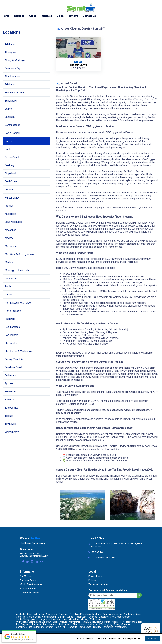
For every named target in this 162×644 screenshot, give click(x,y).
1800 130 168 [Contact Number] (97, 552)
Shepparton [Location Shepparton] (79, 624)
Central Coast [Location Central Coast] (34, 617)
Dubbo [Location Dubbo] (70, 617)
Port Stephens (13, 311)
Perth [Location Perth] (107, 622)
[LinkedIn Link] (37, 562)
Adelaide (10, 44)
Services (19, 16)
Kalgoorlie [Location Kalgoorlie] (45, 619)
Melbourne (11, 246)
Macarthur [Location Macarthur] (74, 619)
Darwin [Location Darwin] (62, 617)
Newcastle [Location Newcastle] (98, 622)
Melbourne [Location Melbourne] (96, 619)
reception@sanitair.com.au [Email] (103, 557)
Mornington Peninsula (17, 270)
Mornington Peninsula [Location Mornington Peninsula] (80, 622)
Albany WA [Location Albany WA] (32, 614)
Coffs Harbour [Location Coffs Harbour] (49, 617)
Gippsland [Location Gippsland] (104, 617)
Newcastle (11, 278)
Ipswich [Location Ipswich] (35, 619)
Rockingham (11, 335)
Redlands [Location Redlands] (37, 624)
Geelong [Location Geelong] (93, 617)
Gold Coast (11, 181)
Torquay (9, 416)
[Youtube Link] (41, 562)
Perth (8, 287)
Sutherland (11, 375)
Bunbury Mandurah (15, 93)
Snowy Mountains (15, 359)
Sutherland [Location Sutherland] (39, 627)
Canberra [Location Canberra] (21, 617)
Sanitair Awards (28, 589)
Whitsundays (12, 432)
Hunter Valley (12, 198)
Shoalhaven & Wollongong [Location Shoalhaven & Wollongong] (99, 624)
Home (6, 16)
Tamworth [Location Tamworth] (60, 627)
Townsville (11, 424)
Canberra (10, 117)
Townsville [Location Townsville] (108, 627)
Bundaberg (11, 101)
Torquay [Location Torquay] (97, 627)
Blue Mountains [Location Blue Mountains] (83, 614)
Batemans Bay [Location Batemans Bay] (66, 614)
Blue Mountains (13, 76)
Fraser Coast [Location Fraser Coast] (81, 617)
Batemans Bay (13, 68)
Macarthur (10, 230)
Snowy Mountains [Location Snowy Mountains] (123, 624)
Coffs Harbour (13, 133)
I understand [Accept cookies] (152, 639)
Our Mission (26, 576)
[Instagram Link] (32, 562)
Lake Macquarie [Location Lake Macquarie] (59, 619)
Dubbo (8, 149)
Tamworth (10, 392)
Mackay (9, 238)
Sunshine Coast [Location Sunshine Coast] (24, 627)
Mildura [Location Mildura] (64, 622)
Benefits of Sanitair (30, 593)
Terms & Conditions (98, 584)
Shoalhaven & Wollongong (19, 351)
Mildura (9, 262)
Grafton (9, 190)
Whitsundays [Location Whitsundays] (121, 627)
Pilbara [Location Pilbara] (115, 622)
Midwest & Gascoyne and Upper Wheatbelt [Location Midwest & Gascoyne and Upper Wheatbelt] (37, 622)
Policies (92, 580)
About (32, 16)
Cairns (8, 109)
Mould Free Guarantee (31, 584)
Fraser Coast (12, 157)
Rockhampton (12, 327)
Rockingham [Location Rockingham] (65, 624)
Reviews (73, 16)
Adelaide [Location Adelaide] (21, 614)
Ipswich (9, 206)
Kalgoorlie (10, 214)
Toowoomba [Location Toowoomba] (85, 627)
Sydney (9, 383)
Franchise (46, 16)
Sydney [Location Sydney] (50, 627)
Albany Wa (11, 52)
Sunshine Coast (13, 367)
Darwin (9, 141)
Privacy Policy (95, 576)
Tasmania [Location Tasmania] (72, 627)
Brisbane (10, 85)
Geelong (9, 165)
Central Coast (12, 125)
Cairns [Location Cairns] (139, 614)
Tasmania (10, 400)
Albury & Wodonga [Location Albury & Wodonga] (48, 614)
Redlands (10, 319)
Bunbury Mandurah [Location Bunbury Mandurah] (112, 614)
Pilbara (9, 295)
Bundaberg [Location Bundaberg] (129, 614)
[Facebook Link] (23, 562)
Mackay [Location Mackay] (85, 619)
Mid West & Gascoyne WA (19, 254)
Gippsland (10, 173)
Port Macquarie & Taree (18, 303)
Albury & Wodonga (15, 60)
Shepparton (11, 343)
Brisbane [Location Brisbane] (97, 614)
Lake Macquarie (14, 222)
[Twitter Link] (28, 562)
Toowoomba (12, 408)
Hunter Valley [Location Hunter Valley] (23, 619)
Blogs (60, 16)
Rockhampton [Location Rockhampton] (50, 624)
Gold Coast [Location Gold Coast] (115, 617)
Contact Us (89, 16)
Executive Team (28, 580)
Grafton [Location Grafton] (126, 617)
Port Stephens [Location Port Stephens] (23, 624)
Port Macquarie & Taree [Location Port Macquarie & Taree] (132, 622)
